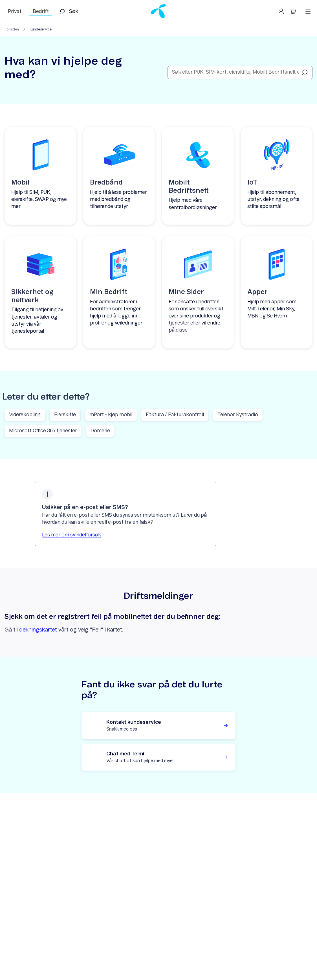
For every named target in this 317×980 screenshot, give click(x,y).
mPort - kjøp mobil (111, 415)
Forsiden (12, 29)
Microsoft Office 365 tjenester (43, 431)
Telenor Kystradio (238, 415)
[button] (294, 12)
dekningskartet (39, 630)
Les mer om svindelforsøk (71, 535)
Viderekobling (25, 415)
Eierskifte (65, 415)
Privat (15, 12)
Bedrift (41, 12)
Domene (100, 431)
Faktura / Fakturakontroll (175, 415)
